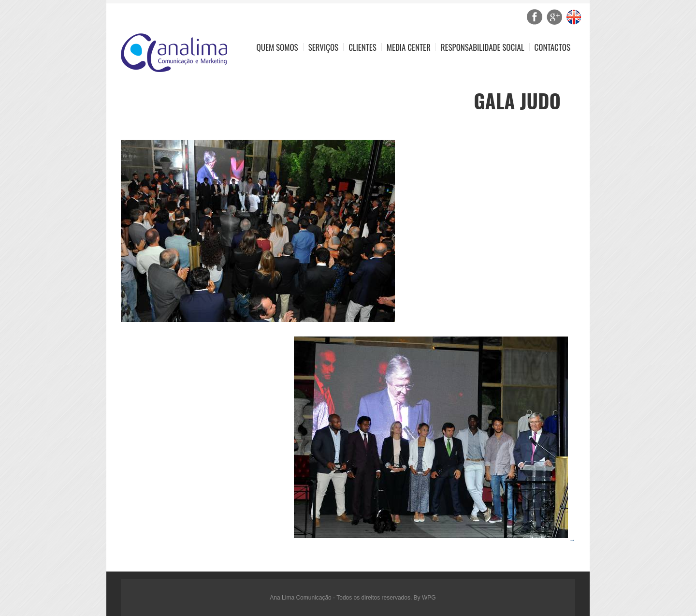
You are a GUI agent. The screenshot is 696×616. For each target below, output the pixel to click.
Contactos (552, 47)
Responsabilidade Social (483, 47)
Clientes (362, 47)
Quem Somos (277, 47)
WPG (429, 598)
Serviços (324, 47)
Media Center (409, 47)
